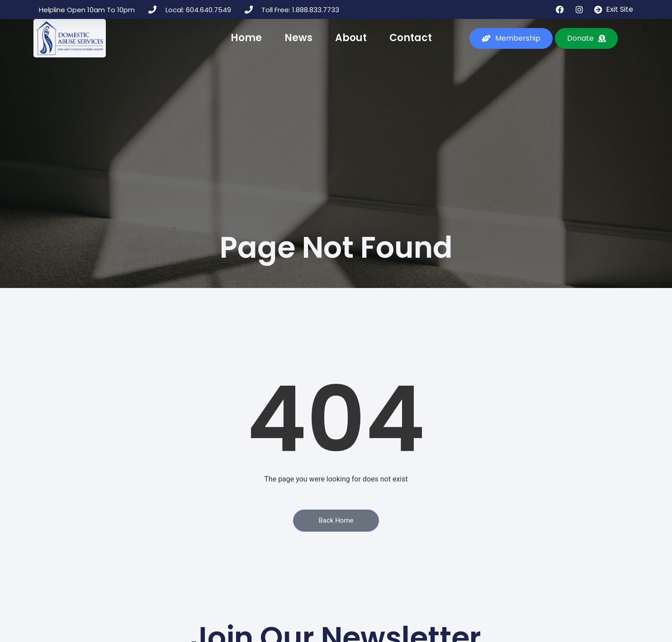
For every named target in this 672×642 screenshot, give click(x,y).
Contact (411, 38)
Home (246, 38)
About (351, 38)
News (298, 38)
